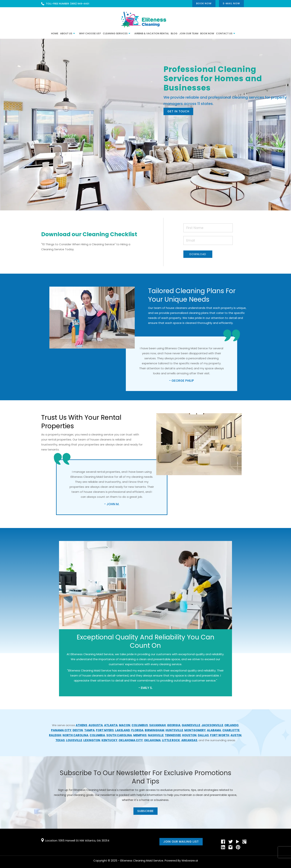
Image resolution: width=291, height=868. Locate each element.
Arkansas (189, 740)
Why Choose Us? (90, 33)
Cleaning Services (115, 33)
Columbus (140, 725)
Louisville (74, 740)
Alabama (214, 730)
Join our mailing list (181, 842)
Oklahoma (152, 740)
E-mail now (231, 3)
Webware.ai (190, 860)
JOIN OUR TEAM (189, 33)
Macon (125, 725)
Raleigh (55, 735)
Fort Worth (220, 735)
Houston (189, 735)
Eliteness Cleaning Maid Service (142, 860)
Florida (137, 730)
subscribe (145, 811)
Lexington (92, 740)
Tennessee (173, 735)
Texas (60, 740)
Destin (78, 730)
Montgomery (195, 730)
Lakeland (122, 730)
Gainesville (191, 725)
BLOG (174, 33)
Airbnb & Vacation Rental (152, 33)
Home (55, 33)
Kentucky (109, 740)
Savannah (157, 725)
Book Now (204, 3)
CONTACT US (224, 33)
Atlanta (111, 725)
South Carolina (119, 735)
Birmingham (155, 730)
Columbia (97, 735)
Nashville (156, 735)
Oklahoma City (131, 740)
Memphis (140, 735)
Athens (81, 725)
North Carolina (75, 735)
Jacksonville (212, 725)
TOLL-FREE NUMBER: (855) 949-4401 (68, 4)
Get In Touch (178, 111)
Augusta (96, 725)
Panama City (61, 730)
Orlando (231, 725)
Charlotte (231, 730)
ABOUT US (66, 33)
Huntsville (174, 730)
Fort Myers (105, 730)
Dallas (203, 735)
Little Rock (171, 740)
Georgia (174, 725)
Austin (236, 735)
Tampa (89, 730)
